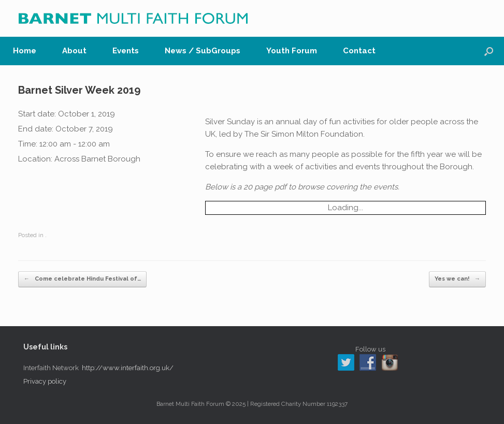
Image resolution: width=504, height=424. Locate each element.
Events (126, 51)
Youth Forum (292, 51)
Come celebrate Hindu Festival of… (82, 279)
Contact (359, 51)
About (74, 51)
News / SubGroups (203, 51)
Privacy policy (45, 381)
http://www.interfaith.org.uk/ (128, 368)
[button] (489, 51)
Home (25, 51)
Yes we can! (457, 279)
